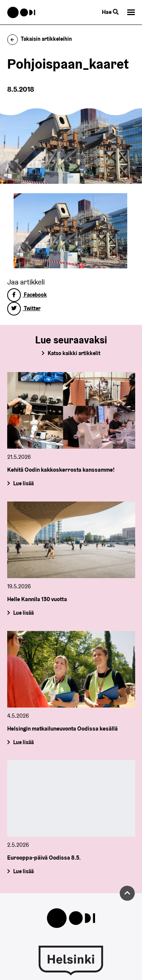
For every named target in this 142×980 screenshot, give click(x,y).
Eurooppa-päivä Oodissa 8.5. (44, 858)
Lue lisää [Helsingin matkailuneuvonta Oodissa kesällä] (23, 742)
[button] (131, 12)
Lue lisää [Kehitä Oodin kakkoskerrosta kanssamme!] (23, 483)
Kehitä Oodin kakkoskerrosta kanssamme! (61, 470)
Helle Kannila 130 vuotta (37, 599)
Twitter (24, 308)
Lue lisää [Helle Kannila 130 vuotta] (23, 613)
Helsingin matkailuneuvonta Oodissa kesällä (62, 728)
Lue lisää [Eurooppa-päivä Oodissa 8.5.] (23, 871)
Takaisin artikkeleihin (40, 39)
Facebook (27, 295)
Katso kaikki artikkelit (74, 353)
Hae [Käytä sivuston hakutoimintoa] (110, 12)
